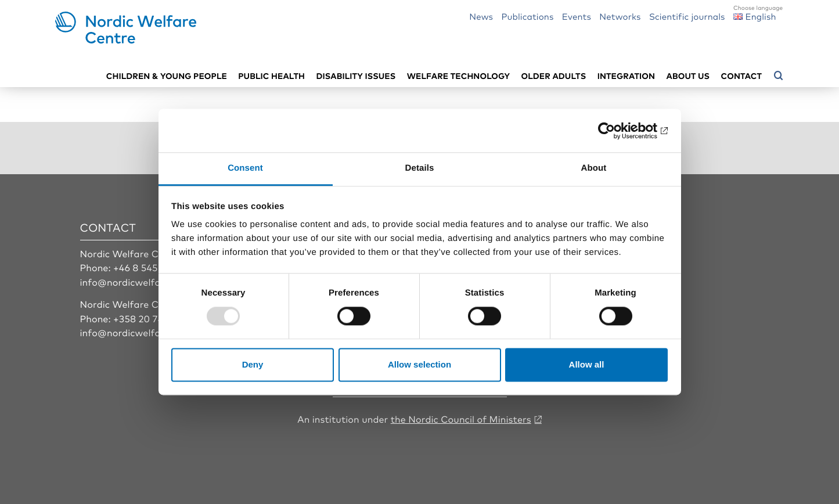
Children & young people (167, 76)
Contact (741, 76)
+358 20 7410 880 (154, 318)
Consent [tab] (245, 168)
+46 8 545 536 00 (152, 267)
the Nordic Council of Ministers (461, 419)
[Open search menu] (779, 76)
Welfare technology (459, 76)
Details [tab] (420, 168)
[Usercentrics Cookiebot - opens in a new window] (617, 131)
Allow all (587, 364)
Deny (253, 364)
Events (577, 16)
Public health (271, 76)
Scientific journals (687, 16)
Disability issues (356, 76)
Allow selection (419, 364)
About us (688, 76)
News (481, 16)
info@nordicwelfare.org (134, 282)
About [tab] (594, 168)
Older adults (554, 76)
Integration (626, 76)
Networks (620, 16)
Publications (527, 16)
